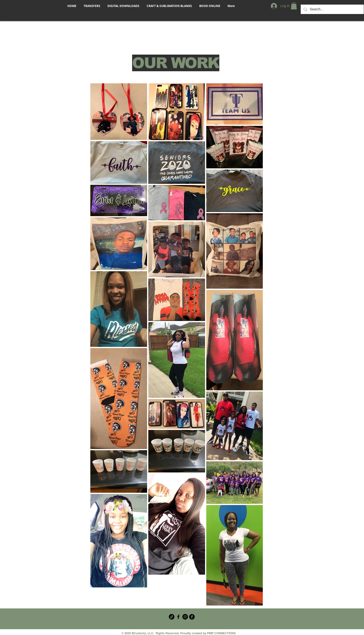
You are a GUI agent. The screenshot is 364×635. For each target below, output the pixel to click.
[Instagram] (185, 617)
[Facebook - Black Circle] (192, 617)
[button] (294, 6)
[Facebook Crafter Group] (178, 617)
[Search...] (332, 9)
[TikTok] (172, 617)
